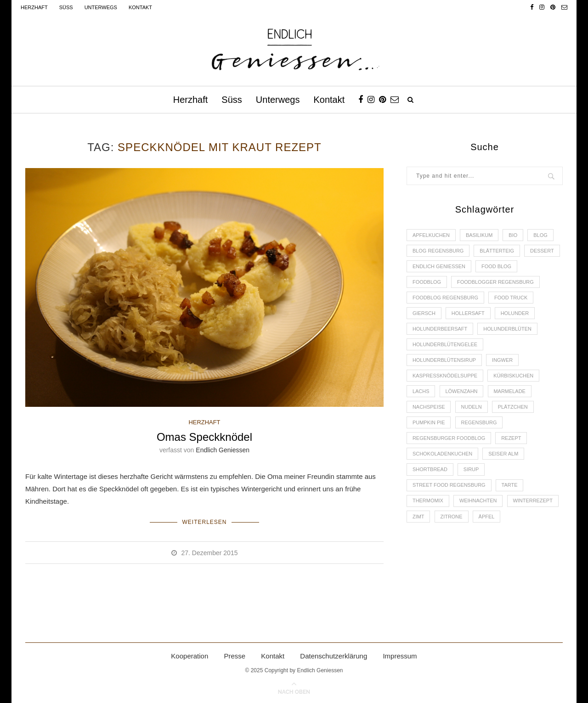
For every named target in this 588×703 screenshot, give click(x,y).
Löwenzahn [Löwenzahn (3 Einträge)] (462, 392)
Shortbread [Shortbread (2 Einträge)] (430, 471)
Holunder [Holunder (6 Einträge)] (515, 314)
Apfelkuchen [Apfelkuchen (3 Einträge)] (431, 235)
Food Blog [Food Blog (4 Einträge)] (497, 266)
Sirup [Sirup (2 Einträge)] (471, 471)
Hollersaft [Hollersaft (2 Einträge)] (468, 314)
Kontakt (140, 7)
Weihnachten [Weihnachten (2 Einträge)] (478, 502)
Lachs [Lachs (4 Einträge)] (421, 392)
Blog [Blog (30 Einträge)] (541, 235)
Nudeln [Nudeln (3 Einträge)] (472, 408)
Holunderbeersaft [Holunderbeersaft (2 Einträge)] (440, 329)
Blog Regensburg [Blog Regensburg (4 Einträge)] (438, 251)
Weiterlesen (204, 522)
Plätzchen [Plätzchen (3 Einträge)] (513, 408)
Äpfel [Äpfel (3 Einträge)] (487, 517)
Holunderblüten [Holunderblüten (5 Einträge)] (508, 329)
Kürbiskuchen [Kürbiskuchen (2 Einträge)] (514, 377)
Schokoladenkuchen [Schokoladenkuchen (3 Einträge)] (443, 455)
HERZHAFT (204, 422)
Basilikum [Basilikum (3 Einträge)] (479, 235)
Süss (66, 7)
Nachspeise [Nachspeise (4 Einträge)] (429, 408)
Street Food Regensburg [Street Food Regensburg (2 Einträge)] (449, 486)
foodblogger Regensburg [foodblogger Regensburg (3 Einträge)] (496, 282)
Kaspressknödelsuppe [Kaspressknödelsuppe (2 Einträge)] (445, 377)
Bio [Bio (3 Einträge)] (513, 235)
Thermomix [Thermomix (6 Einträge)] (428, 502)
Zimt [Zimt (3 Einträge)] (418, 517)
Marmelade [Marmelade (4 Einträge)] (510, 392)
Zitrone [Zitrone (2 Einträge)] (452, 517)
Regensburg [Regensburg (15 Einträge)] (479, 423)
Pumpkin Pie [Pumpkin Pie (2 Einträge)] (429, 423)
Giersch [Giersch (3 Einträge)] (424, 314)
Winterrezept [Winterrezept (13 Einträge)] (533, 502)
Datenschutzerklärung (334, 656)
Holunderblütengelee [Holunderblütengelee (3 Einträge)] (445, 345)
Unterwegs (101, 7)
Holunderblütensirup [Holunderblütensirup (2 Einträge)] (444, 361)
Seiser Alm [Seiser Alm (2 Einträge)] (504, 455)
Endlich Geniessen (223, 450)
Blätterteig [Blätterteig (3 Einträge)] (497, 251)
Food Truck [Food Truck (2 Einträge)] (512, 298)
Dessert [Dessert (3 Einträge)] (543, 251)
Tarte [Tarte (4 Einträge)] (510, 486)
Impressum (400, 656)
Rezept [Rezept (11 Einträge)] (512, 439)
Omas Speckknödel (204, 437)
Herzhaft (34, 7)
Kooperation (189, 656)
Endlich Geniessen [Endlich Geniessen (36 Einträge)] (439, 266)
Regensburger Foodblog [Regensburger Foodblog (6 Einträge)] (449, 439)
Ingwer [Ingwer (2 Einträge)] (503, 361)
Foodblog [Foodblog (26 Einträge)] (427, 282)
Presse (235, 656)
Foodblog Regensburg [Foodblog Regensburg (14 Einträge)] (446, 298)
